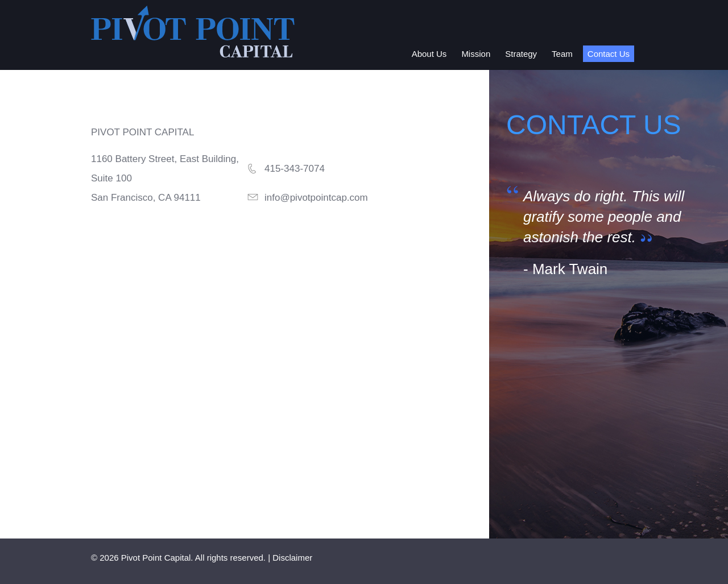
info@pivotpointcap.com (316, 198)
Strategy (521, 54)
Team (562, 54)
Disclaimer (292, 558)
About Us (429, 54)
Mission (476, 54)
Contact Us (609, 54)
